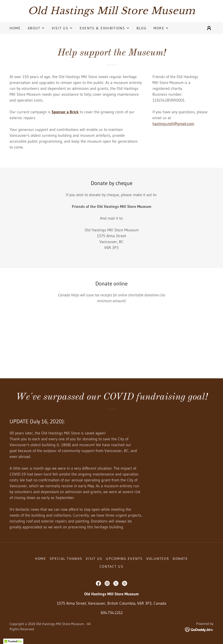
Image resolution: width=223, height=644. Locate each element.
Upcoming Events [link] (124, 559)
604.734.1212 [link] (112, 613)
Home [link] (15, 28)
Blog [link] (142, 28)
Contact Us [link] (111, 566)
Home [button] (41, 559)
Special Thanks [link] (66, 559)
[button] (36, 28)
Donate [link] (180, 559)
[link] (111, 13)
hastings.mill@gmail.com (173, 124)
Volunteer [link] (158, 559)
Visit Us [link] (94, 559)
